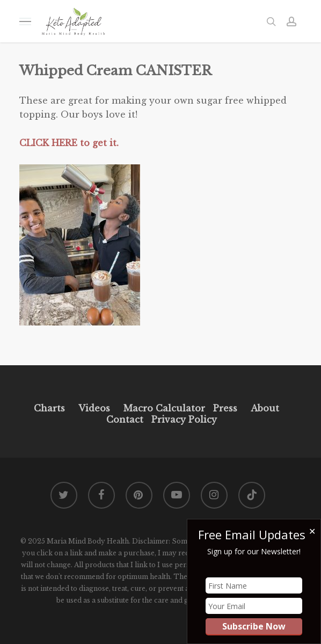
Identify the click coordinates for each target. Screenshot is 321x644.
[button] (25, 21)
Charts (49, 408)
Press (225, 408)
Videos (94, 408)
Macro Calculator (164, 408)
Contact (125, 419)
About (265, 408)
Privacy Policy (183, 419)
